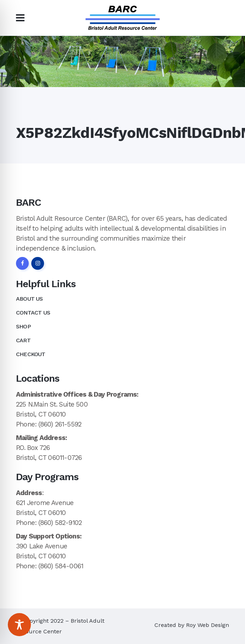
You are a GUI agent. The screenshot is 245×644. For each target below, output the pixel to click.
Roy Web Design (208, 625)
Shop (23, 326)
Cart (23, 340)
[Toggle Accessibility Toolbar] (19, 625)
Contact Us (33, 313)
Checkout (31, 354)
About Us (29, 299)
